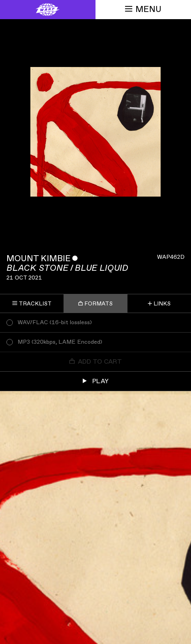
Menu (143, 9)
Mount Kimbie (39, 259)
